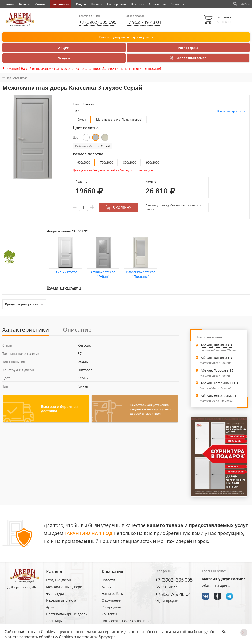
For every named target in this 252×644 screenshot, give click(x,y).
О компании (158, 4)
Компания (112, 571)
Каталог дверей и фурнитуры (126, 37)
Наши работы (117, 4)
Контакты (177, 4)
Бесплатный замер (188, 58)
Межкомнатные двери (64, 587)
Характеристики (26, 329)
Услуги (81, 4)
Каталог (25, 4)
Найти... (241, 4)
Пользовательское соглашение (127, 621)
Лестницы (54, 621)
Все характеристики (231, 111)
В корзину (118, 207)
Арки (50, 607)
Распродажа (60, 4)
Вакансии (138, 4)
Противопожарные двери (67, 614)
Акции (40, 4)
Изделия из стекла (61, 600)
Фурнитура (55, 594)
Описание (77, 329)
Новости (97, 4)
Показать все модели (64, 287)
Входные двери (59, 580)
